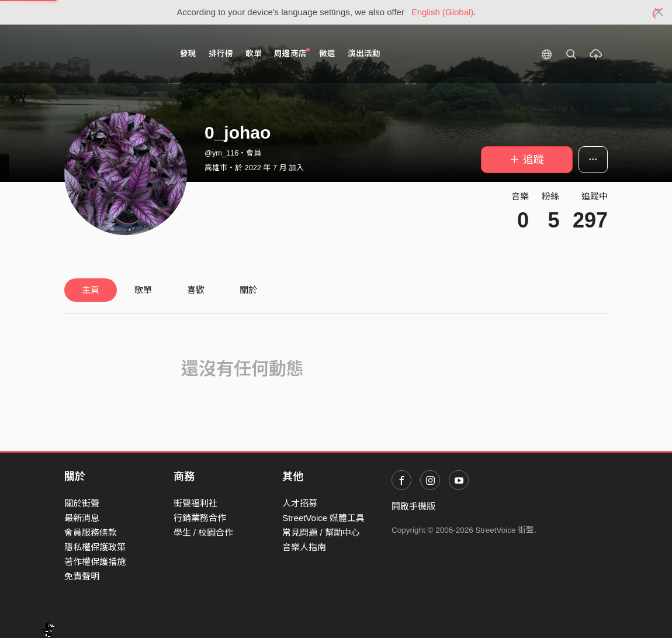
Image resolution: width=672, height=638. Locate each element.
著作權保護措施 (95, 562)
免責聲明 (82, 576)
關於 (248, 290)
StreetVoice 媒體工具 (323, 518)
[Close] (659, 12)
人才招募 (300, 503)
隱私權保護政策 (95, 547)
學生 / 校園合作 (204, 532)
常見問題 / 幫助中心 (321, 532)
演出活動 (364, 54)
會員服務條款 (91, 532)
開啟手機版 (413, 506)
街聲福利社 (195, 503)
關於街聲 (82, 503)
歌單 (254, 54)
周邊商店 (292, 53)
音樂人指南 (304, 547)
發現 (188, 54)
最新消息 (82, 518)
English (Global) (443, 12)
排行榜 (221, 54)
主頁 (91, 290)
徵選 (327, 54)
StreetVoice (112, 54)
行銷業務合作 (200, 518)
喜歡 (196, 290)
